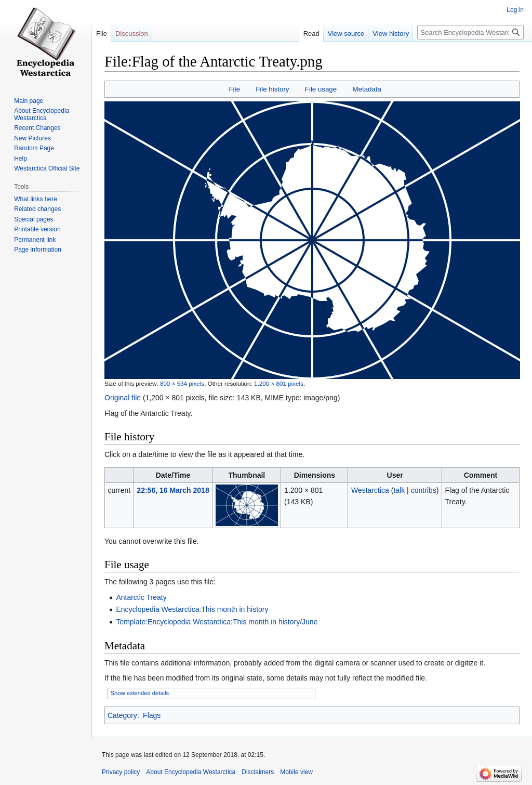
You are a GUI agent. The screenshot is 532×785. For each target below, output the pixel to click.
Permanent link (35, 240)
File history (272, 89)
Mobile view (296, 772)
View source (346, 34)
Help (21, 159)
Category (122, 715)
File (234, 89)
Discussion (132, 34)
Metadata (367, 89)
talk (399, 490)
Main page (29, 101)
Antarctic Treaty (141, 597)
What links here (36, 199)
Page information (38, 250)
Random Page (34, 148)
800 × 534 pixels (182, 383)
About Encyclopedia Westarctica (42, 114)
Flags (152, 715)
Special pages (34, 219)
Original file (123, 398)
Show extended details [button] (140, 693)
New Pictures (32, 138)
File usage (321, 89)
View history (391, 34)
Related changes (37, 209)
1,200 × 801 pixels (279, 383)
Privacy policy (121, 772)
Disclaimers (258, 772)
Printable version (37, 229)
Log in (515, 10)
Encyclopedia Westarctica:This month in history (192, 609)
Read (311, 34)
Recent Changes (37, 128)
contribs (424, 490)
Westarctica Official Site (47, 168)
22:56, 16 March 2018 (173, 490)
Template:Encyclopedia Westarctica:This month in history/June (217, 622)
